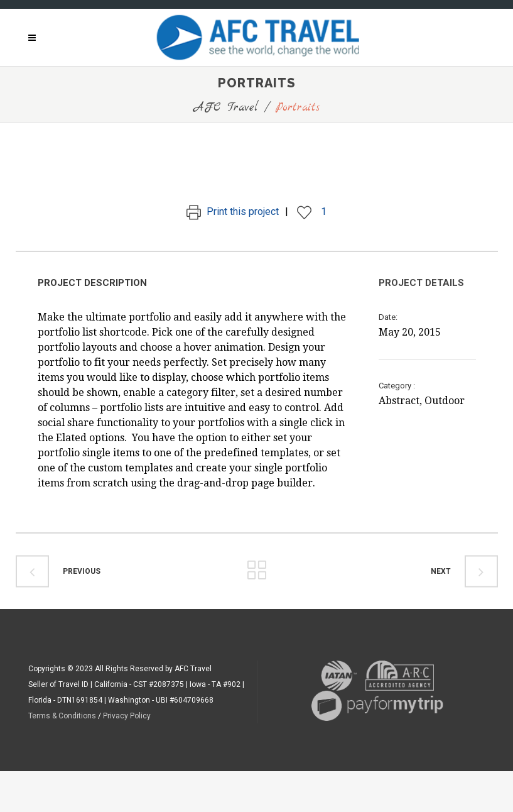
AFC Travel (226, 108)
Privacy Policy (127, 716)
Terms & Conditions (62, 716)
